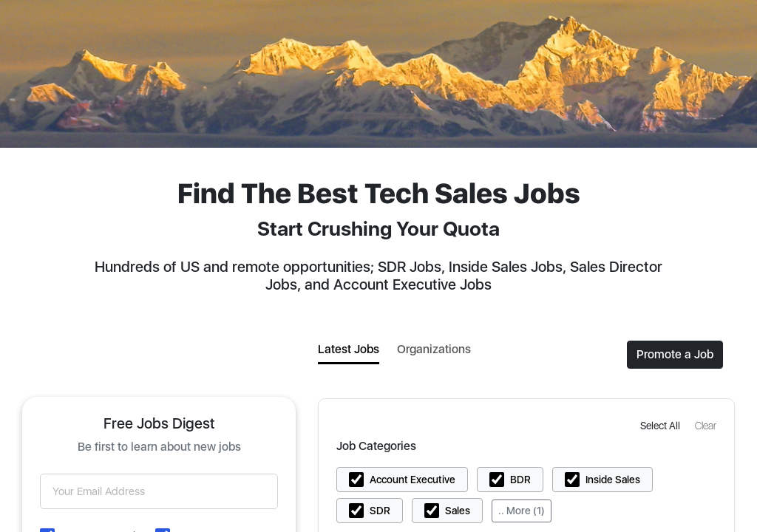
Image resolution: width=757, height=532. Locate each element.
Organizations (434, 349)
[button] (662, 425)
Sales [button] (458, 511)
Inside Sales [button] (613, 480)
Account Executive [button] (413, 480)
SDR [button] (380, 511)
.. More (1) (522, 511)
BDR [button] (520, 480)
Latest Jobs (349, 349)
